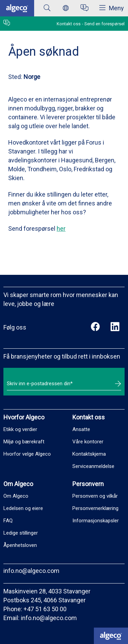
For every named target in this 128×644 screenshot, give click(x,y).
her (61, 229)
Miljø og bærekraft (24, 442)
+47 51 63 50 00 (45, 609)
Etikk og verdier (20, 429)
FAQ (8, 521)
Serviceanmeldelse (93, 466)
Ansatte (81, 429)
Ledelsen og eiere (23, 508)
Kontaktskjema (89, 454)
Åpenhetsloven (20, 545)
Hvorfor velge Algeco (27, 454)
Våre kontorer (88, 442)
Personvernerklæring (95, 508)
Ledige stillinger (21, 533)
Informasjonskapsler (96, 521)
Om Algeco (16, 496)
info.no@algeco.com (31, 571)
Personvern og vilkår (95, 496)
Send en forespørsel (104, 24)
